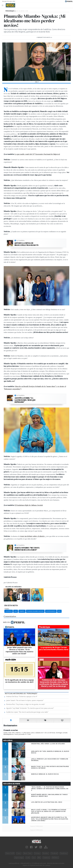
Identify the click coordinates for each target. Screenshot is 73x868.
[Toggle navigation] (3, 5)
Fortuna (37, 853)
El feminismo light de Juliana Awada (28, 505)
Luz (34, 858)
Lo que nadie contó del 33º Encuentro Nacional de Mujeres (37, 154)
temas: (7, 609)
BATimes (55, 858)
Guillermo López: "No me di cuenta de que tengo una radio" (27, 712)
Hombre (46, 853)
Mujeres (22, 611)
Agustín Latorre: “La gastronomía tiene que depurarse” (25, 400)
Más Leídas (8, 740)
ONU (16, 611)
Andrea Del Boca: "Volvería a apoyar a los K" (22, 696)
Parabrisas (64, 853)
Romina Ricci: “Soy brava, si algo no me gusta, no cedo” (26, 704)
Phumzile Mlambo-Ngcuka (35, 611)
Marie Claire (28, 853)
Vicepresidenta (51, 611)
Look (28, 858)
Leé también (20, 240)
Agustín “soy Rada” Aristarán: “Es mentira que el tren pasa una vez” (30, 708)
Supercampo (19, 858)
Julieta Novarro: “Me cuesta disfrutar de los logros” (27, 549)
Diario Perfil (10, 853)
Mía (39, 858)
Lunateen (46, 858)
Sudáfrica (9, 611)
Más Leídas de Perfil (12, 784)
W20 (59, 611)
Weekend (54, 853)
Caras (19, 853)
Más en (14, 622)
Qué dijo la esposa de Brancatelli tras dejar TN (26, 244)
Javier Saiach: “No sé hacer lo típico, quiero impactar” (25, 700)
